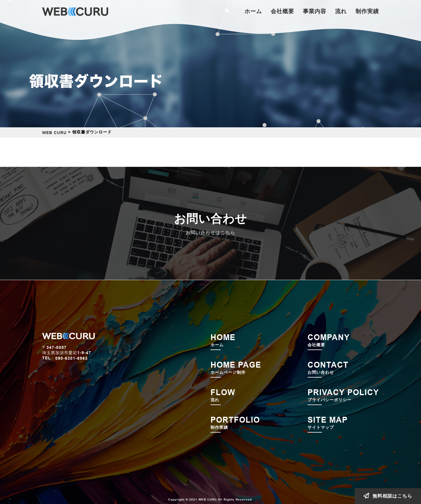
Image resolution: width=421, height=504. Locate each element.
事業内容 (315, 11)
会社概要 (282, 11)
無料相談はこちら (388, 496)
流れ (341, 11)
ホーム (253, 11)
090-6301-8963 (71, 359)
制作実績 (367, 11)
